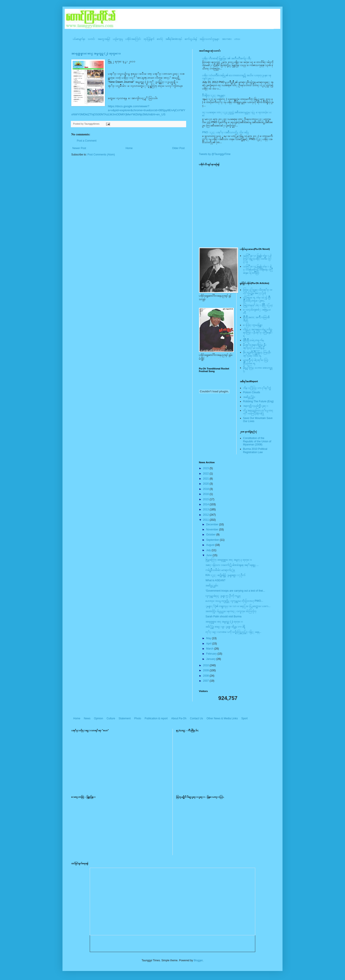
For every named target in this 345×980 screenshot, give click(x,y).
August (211, 545)
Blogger (198, 960)
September (213, 540)
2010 (206, 665)
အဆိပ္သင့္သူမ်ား (212, 585)
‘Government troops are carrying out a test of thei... (235, 591)
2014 (206, 504)
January (211, 659)
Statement (125, 718)
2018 (206, 489)
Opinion (98, 718)
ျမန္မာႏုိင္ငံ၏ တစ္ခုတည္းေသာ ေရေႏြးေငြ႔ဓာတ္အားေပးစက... (238, 606)
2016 (206, 494)
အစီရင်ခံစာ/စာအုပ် (174, 39)
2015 (206, 499)
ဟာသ (237, 39)
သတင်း (91, 39)
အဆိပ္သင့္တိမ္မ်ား (249, 397)
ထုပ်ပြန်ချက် (149, 39)
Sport (245, 718)
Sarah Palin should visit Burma (223, 616)
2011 (206, 520)
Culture (111, 718)
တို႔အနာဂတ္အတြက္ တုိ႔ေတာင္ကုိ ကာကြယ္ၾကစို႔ (258, 412)
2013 (206, 509)
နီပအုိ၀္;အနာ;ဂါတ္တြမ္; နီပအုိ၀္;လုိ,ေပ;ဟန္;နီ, (255, 346)
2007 (206, 681)
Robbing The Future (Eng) (258, 401)
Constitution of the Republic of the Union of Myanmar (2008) (257, 441)
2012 (206, 515)
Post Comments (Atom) (101, 155)
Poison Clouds (252, 392)
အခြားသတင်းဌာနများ (209, 39)
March (210, 649)
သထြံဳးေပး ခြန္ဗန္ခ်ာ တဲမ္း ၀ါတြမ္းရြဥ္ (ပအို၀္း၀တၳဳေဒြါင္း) (257, 259)
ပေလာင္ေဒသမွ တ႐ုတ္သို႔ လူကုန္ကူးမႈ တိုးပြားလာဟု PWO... (234, 601)
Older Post (178, 148)
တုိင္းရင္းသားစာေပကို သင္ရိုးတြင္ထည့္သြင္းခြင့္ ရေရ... (233, 632)
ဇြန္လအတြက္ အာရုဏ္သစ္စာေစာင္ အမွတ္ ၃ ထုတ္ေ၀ (229, 560)
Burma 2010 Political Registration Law (255, 450)
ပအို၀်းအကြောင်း (133, 39)
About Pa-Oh (179, 718)
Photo (138, 718)
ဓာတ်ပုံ (160, 39)
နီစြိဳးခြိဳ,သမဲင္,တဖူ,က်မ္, (254, 340)
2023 (206, 468)
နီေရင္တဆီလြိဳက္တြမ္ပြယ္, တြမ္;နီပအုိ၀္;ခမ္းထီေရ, (257, 354)
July (209, 550)
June (209, 555)
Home (129, 148)
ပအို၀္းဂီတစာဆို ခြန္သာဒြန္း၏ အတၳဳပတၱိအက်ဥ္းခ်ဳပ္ (227, 58)
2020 (206, 484)
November (213, 530)
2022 (206, 474)
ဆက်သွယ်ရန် (191, 39)
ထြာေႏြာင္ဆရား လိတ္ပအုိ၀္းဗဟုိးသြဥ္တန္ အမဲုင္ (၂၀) (258, 291)
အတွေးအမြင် (104, 39)
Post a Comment (87, 141)
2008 (206, 676)
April (209, 644)
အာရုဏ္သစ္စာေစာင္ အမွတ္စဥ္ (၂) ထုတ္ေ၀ (96, 53)
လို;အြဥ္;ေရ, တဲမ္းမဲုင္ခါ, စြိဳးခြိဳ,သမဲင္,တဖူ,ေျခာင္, (257, 299)
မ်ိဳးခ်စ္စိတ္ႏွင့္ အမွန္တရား (214, 95)
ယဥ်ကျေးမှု (118, 39)
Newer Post (79, 148)
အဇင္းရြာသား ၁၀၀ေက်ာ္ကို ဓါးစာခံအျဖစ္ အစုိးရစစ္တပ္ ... (232, 565)
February (212, 654)
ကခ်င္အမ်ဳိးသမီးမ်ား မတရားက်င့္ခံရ (220, 570)
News (87, 718)
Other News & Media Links (222, 718)
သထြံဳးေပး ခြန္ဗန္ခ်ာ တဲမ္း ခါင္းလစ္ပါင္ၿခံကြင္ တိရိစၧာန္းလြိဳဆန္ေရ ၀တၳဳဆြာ (258, 270)
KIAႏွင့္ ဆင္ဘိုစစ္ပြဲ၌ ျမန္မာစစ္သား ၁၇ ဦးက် (225, 575)
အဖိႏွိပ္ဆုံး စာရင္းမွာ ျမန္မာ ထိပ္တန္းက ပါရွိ (225, 627)
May (209, 638)
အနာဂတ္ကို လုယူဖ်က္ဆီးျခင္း (256, 406)
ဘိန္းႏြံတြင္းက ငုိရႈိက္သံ (257, 388)
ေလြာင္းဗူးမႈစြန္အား (253, 325)
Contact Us (196, 718)
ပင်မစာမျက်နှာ (79, 39)
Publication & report (156, 718)
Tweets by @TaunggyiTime (215, 154)
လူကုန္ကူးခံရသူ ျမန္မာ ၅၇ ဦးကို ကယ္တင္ (223, 596)
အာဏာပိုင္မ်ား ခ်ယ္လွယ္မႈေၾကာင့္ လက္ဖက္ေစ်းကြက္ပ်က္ (231, 611)
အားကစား (227, 39)
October (211, 535)
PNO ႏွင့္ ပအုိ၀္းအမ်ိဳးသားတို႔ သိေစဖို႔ (226, 132)
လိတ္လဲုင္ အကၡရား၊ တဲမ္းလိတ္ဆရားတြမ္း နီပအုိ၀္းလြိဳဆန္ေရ (258, 333)
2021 (206, 479)
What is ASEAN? (215, 580)
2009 (206, 670)
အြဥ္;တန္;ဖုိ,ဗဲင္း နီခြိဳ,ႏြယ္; (258, 305)
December (213, 524)
